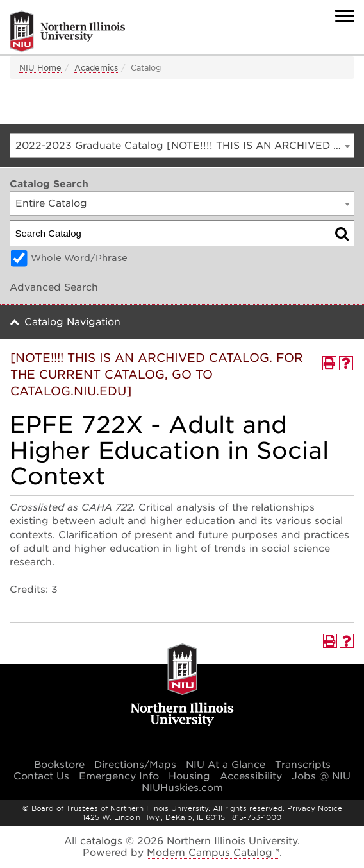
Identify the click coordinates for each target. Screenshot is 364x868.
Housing (189, 776)
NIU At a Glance (226, 765)
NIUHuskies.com (182, 788)
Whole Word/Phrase (79, 258)
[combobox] (182, 146)
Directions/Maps (135, 765)
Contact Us (41, 776)
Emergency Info (119, 776)
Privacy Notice (315, 808)
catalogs (101, 841)
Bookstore (59, 765)
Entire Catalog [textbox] (51, 203)
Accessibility (251, 776)
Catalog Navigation (72, 322)
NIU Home (40, 68)
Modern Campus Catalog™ (213, 853)
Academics (96, 68)
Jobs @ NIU (321, 776)
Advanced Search (54, 287)
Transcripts (303, 765)
